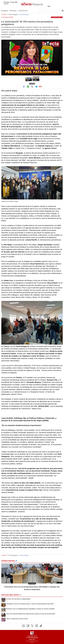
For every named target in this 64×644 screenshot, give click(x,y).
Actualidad (4, 11)
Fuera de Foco (23, 11)
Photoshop (13, 11)
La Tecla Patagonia (13, 15)
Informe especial (24, 15)
